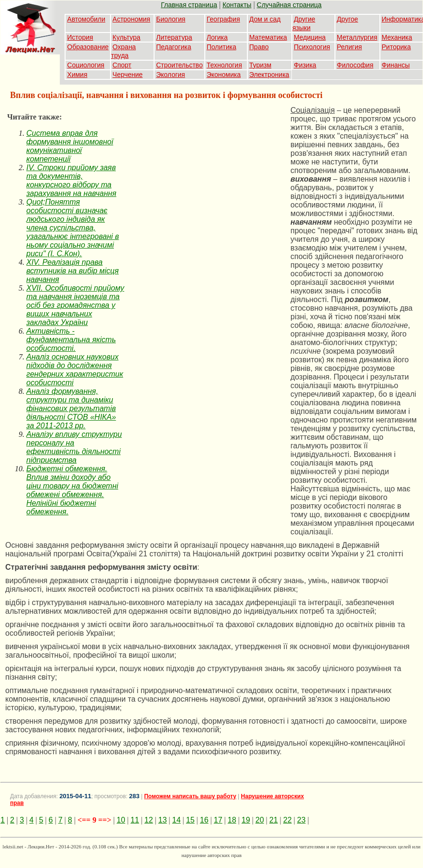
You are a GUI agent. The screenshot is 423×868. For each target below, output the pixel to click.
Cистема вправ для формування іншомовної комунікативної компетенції (70, 146)
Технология (224, 65)
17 (218, 820)
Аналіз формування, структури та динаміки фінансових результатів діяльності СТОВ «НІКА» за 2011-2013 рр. (71, 408)
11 (135, 820)
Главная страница (189, 5)
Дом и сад (265, 19)
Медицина (310, 37)
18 (232, 820)
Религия (350, 47)
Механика (397, 37)
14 (177, 820)
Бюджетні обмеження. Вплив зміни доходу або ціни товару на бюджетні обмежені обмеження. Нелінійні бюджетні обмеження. (72, 490)
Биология (171, 19)
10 (121, 820)
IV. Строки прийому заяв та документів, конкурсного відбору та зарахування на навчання (71, 180)
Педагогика (173, 47)
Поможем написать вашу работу (190, 796)
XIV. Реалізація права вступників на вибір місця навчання (72, 271)
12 (149, 820)
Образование (88, 47)
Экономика (224, 75)
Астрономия (131, 19)
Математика (268, 37)
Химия (77, 75)
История (80, 37)
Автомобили (86, 19)
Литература (174, 37)
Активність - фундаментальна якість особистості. (71, 340)
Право (259, 47)
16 (204, 820)
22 (288, 820)
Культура (126, 37)
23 (301, 820)
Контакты (237, 5)
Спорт (122, 65)
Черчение (128, 75)
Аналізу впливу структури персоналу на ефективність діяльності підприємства (74, 447)
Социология (86, 65)
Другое (347, 19)
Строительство (179, 65)
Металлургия (357, 37)
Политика (222, 47)
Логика (217, 37)
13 (163, 820)
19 (246, 820)
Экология (170, 75)
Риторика (396, 47)
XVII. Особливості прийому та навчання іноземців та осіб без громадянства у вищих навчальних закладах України (75, 305)
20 (260, 820)
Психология (312, 47)
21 (274, 820)
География (223, 19)
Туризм (260, 65)
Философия (355, 65)
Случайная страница (289, 5)
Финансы (396, 65)
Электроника (269, 75)
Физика (305, 65)
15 (190, 820)
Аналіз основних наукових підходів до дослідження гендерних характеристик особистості (75, 370)
